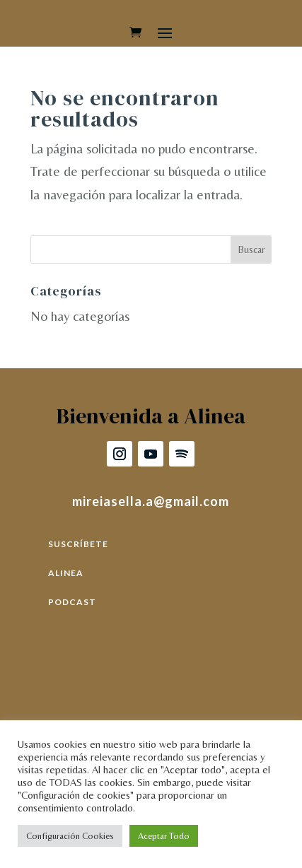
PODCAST (72, 602)
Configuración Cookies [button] (70, 836)
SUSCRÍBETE (78, 544)
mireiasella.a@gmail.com (151, 501)
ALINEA (66, 573)
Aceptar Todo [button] (164, 836)
